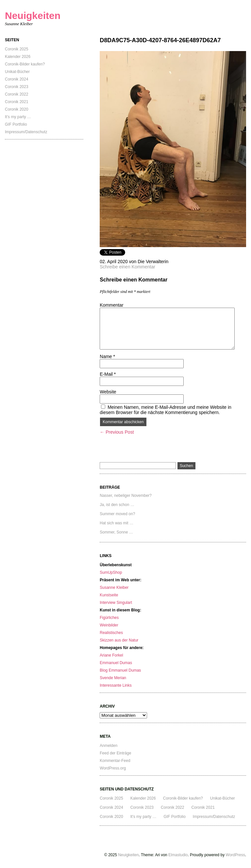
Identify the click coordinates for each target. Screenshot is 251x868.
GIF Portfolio (16, 124)
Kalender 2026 (18, 57)
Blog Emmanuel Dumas (120, 670)
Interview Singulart (116, 603)
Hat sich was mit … (117, 523)
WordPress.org (113, 768)
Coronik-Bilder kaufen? (25, 64)
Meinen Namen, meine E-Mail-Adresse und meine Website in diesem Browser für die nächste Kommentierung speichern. (166, 410)
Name (107, 356)
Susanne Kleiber (114, 588)
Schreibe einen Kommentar (127, 267)
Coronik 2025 (17, 49)
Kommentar (111, 305)
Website (108, 392)
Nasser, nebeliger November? (126, 496)
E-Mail (108, 374)
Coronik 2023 (17, 87)
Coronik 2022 (17, 94)
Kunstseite (109, 595)
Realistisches (111, 633)
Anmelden (109, 746)
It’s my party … (18, 117)
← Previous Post (117, 432)
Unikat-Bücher (17, 72)
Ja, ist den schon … (117, 505)
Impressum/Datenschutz (26, 132)
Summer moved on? (117, 514)
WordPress (235, 855)
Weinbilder (109, 625)
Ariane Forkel (111, 655)
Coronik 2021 (17, 102)
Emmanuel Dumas (116, 663)
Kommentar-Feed (115, 761)
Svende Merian (113, 678)
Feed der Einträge (115, 753)
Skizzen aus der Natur (119, 640)
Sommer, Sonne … (116, 532)
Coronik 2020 (17, 109)
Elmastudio (178, 855)
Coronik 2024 (17, 79)
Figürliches (109, 618)
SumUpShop (111, 572)
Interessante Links (116, 685)
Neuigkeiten (33, 16)
